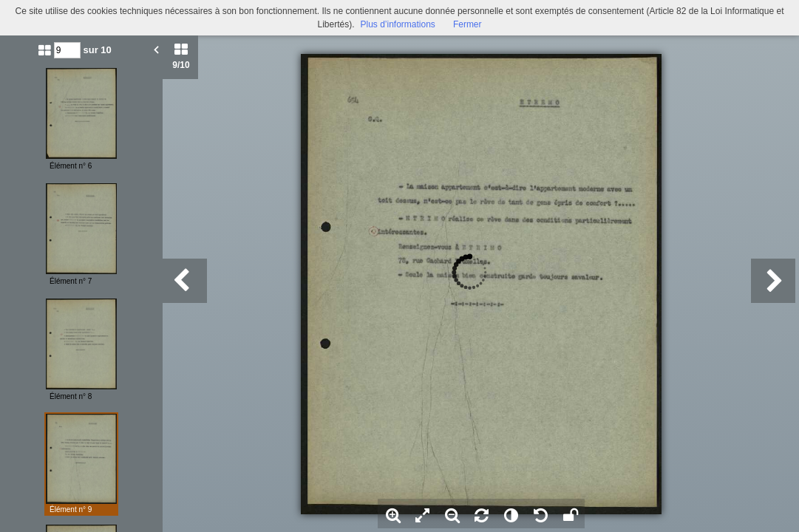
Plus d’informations (397, 24)
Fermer (467, 24)
